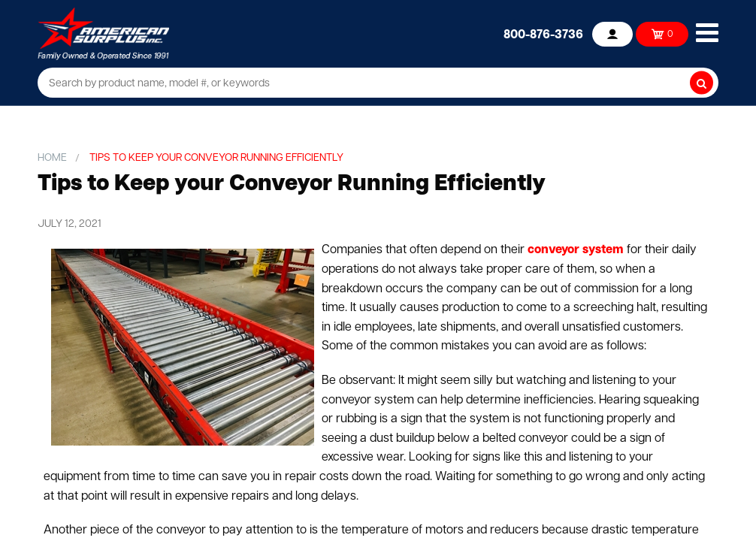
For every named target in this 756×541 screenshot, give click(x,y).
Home (52, 158)
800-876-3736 (543, 35)
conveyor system (576, 250)
